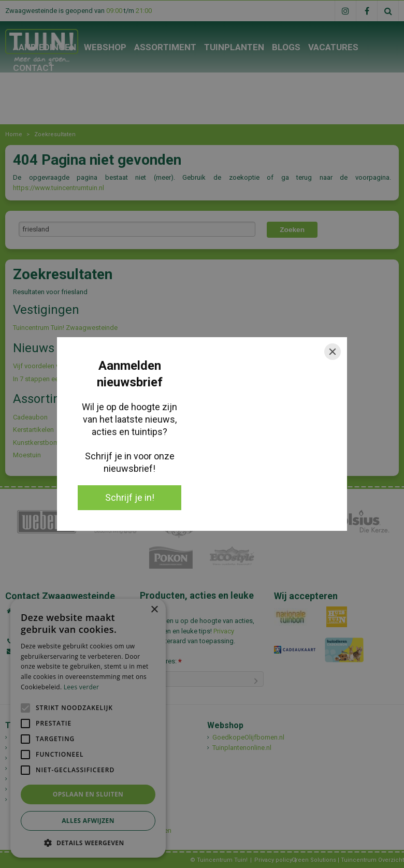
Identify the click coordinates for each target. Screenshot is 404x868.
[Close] (333, 352)
